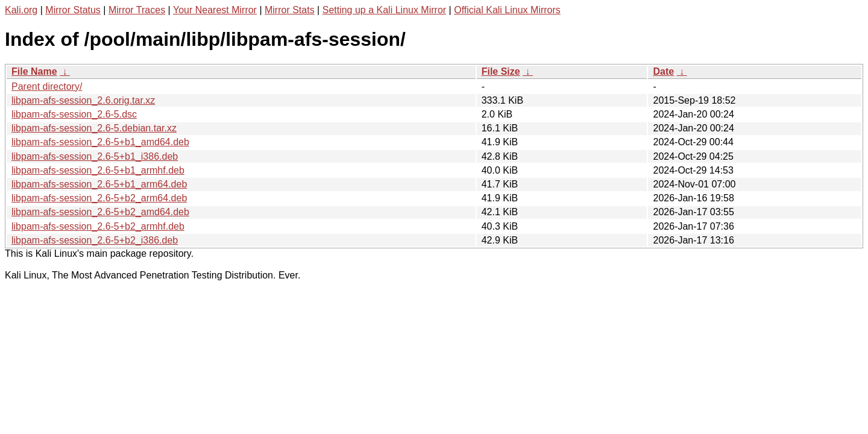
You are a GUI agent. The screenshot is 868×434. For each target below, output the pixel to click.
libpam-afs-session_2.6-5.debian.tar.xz (94, 128)
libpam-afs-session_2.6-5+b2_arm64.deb (99, 198)
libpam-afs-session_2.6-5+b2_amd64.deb (100, 212)
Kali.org (21, 10)
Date (663, 71)
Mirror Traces (137, 10)
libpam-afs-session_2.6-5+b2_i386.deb (95, 240)
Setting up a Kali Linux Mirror (384, 10)
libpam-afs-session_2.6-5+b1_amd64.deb (100, 142)
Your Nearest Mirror (215, 10)
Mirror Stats (290, 10)
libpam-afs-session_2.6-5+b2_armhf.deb (98, 226)
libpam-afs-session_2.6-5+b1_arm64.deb (99, 184)
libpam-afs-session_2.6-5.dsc (74, 114)
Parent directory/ (47, 86)
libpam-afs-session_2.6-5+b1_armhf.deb (98, 170)
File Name (34, 71)
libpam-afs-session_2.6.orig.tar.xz (83, 100)
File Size (501, 71)
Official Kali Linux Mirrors (507, 10)
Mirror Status (73, 10)
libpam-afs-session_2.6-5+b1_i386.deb (95, 156)
